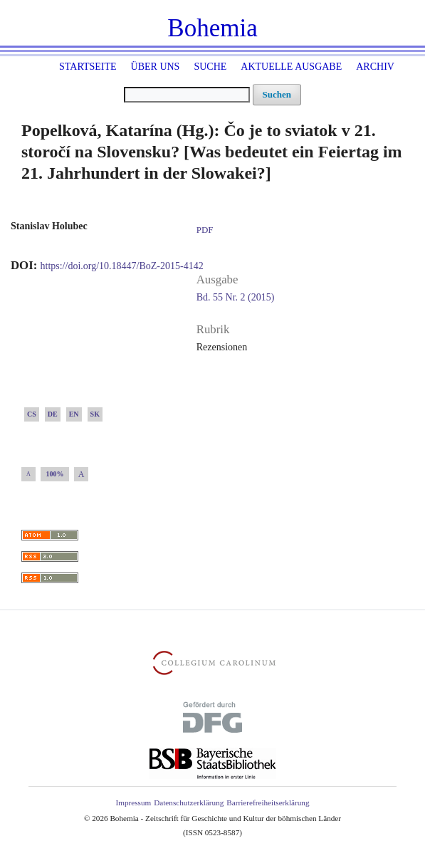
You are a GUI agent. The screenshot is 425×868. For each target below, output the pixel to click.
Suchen (277, 94)
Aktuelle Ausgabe (291, 67)
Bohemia (212, 28)
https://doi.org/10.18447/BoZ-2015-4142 (122, 266)
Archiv (375, 67)
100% (55, 474)
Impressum (133, 802)
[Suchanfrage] (187, 95)
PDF (205, 230)
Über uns (156, 67)
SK (95, 414)
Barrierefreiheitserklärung (268, 802)
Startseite (88, 67)
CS (32, 414)
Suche (210, 67)
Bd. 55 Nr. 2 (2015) (236, 297)
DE (53, 414)
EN (74, 414)
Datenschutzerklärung (189, 802)
